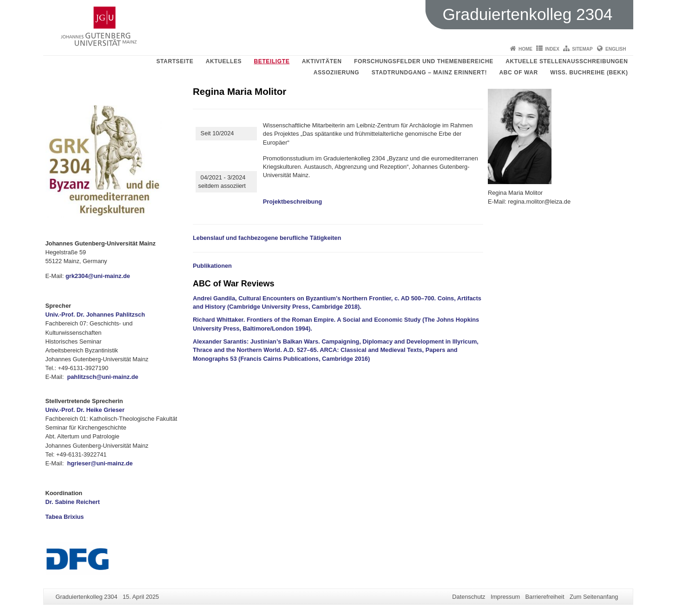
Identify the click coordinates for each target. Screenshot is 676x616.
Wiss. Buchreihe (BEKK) (589, 73)
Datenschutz (469, 597)
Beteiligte (272, 61)
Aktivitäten (322, 61)
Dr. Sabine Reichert (73, 502)
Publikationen (212, 266)
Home (525, 49)
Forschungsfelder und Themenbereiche (424, 61)
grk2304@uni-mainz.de (98, 276)
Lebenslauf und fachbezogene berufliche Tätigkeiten (267, 238)
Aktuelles (224, 61)
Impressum (505, 597)
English (616, 49)
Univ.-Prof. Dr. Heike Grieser (85, 410)
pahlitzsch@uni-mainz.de (102, 377)
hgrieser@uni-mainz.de (100, 463)
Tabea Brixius (65, 517)
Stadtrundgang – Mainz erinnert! (429, 73)
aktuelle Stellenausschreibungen (567, 61)
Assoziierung (337, 73)
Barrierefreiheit (545, 597)
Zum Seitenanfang (594, 597)
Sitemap (582, 49)
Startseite (175, 61)
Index (552, 49)
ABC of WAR (519, 73)
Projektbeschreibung (292, 202)
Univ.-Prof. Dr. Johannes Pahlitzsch (95, 315)
